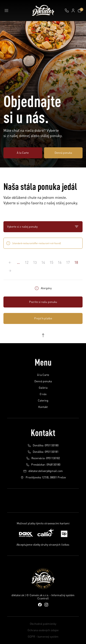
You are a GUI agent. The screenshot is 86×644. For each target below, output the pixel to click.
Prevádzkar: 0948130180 (43, 465)
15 (51, 262)
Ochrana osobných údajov (43, 630)
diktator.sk (18, 595)
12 (27, 262)
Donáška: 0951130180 (43, 445)
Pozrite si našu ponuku (43, 302)
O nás (43, 394)
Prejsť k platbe (43, 318)
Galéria (43, 388)
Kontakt (43, 407)
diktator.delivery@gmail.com (43, 471)
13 (35, 262)
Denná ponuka (63, 153)
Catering (43, 400)
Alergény (43, 288)
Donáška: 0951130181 (43, 452)
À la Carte (23, 153)
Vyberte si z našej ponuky (43, 227)
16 (60, 262)
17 (68, 262)
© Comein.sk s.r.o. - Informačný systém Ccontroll (50, 597)
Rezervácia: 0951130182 (43, 458)
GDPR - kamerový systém (43, 637)
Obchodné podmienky (43, 624)
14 (43, 262)
